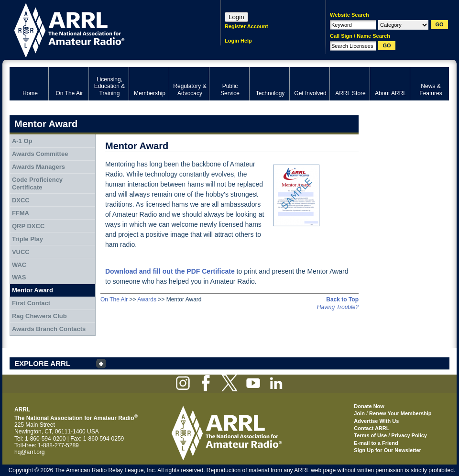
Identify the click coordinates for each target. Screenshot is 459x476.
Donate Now (369, 406)
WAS (19, 277)
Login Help (238, 41)
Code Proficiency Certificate (37, 183)
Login (236, 17)
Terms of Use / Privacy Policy (390, 435)
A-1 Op (22, 141)
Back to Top (342, 299)
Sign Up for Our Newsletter (388, 450)
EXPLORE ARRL (42, 363)
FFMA (21, 213)
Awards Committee (40, 154)
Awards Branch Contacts (49, 329)
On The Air (114, 299)
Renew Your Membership (400, 413)
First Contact (31, 303)
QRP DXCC (28, 226)
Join (359, 413)
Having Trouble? (338, 307)
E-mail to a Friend (376, 443)
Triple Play (27, 239)
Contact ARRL (372, 428)
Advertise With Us (376, 421)
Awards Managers (38, 167)
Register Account (246, 26)
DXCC (21, 200)
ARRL (103, 29)
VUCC (21, 252)
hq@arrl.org (30, 452)
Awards (147, 299)
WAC (19, 265)
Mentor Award (33, 290)
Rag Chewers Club (39, 316)
